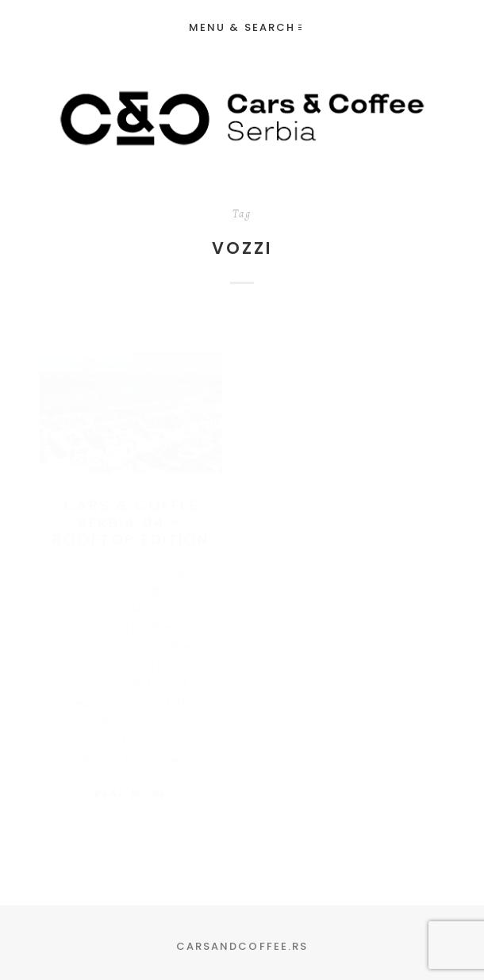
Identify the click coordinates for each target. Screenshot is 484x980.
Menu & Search (245, 27)
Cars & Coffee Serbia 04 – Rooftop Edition (131, 506)
